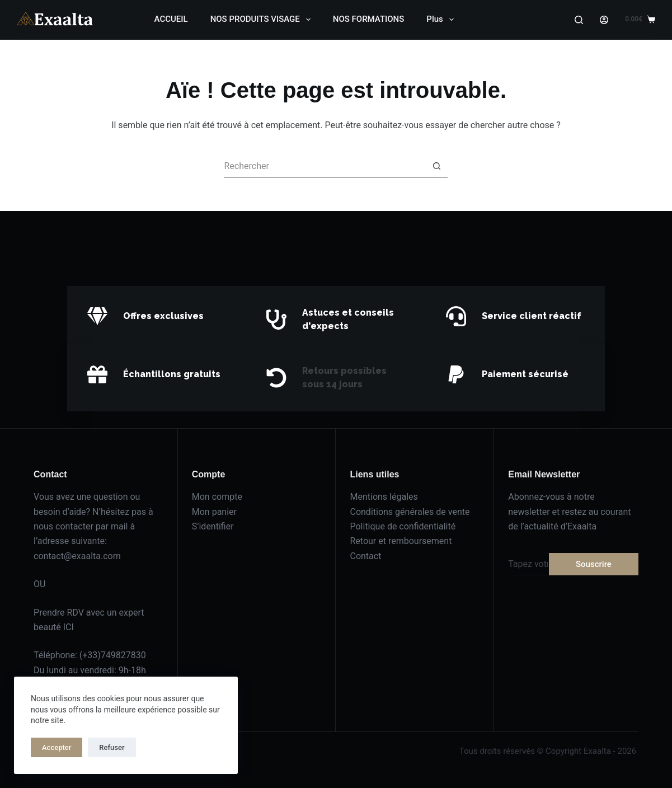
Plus (442, 20)
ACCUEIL (171, 19)
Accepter (57, 747)
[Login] (604, 20)
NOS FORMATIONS (369, 19)
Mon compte (217, 497)
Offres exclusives (163, 316)
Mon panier (214, 512)
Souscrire (594, 564)
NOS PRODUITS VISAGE (263, 20)
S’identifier (213, 526)
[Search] (579, 20)
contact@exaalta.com (77, 556)
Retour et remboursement (401, 541)
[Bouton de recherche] (436, 166)
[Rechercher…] (325, 166)
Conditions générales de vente (410, 512)
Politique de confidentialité (403, 526)
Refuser (112, 747)
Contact (365, 556)
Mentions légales (384, 497)
